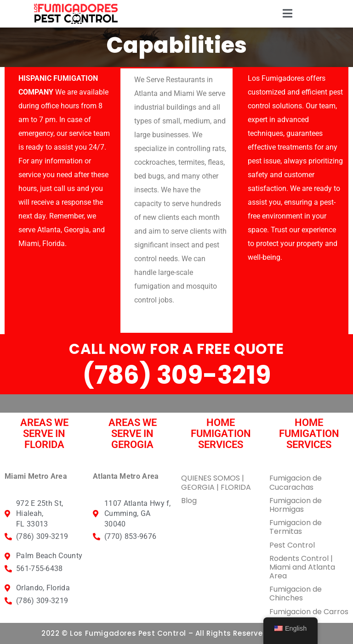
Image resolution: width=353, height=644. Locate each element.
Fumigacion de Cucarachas (296, 482)
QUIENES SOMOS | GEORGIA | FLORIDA (216, 482)
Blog (189, 501)
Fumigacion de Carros (309, 612)
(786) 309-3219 (176, 375)
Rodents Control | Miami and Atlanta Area (302, 567)
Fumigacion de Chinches (296, 594)
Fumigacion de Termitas (296, 527)
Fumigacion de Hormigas (296, 505)
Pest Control (292, 545)
